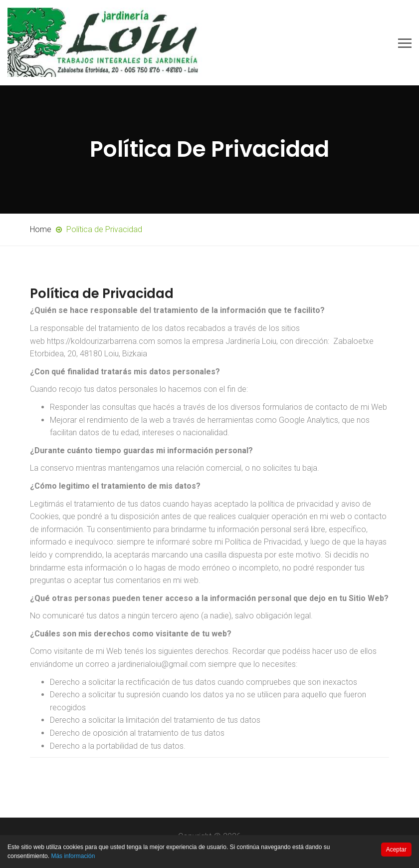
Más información (73, 856)
